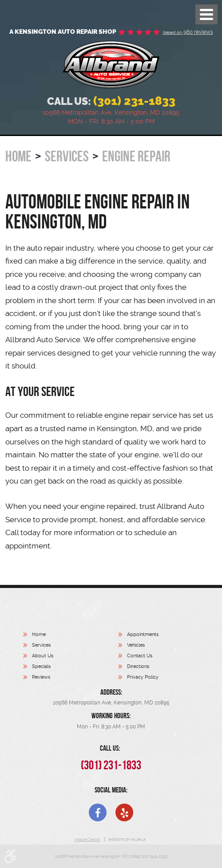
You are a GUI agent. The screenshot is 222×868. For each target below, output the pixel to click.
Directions (138, 666)
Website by (127, 840)
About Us (43, 656)
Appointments (143, 634)
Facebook (98, 812)
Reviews (41, 677)
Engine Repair (136, 156)
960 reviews (188, 32)
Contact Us (140, 656)
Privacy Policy (143, 677)
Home (18, 156)
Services (67, 156)
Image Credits (87, 839)
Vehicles (136, 645)
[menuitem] (71, 636)
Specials (41, 666)
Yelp (124, 812)
